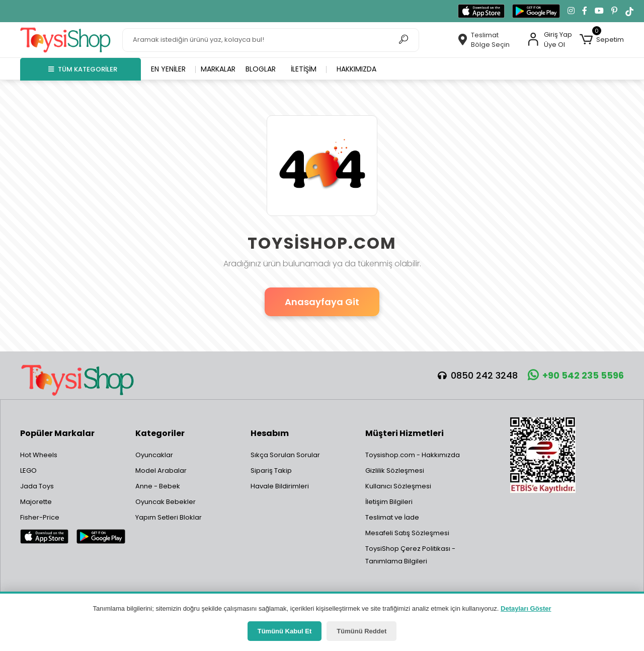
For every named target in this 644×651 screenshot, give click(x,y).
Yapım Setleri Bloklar (169, 517)
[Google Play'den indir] (536, 11)
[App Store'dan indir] (481, 11)
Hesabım (270, 433)
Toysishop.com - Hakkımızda (413, 455)
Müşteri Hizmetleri (405, 433)
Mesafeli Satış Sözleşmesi (407, 533)
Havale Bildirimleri (280, 486)
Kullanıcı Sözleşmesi (398, 486)
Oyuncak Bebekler (166, 502)
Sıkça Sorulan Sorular (285, 455)
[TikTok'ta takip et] (629, 11)
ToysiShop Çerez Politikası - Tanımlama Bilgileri (410, 555)
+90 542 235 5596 (576, 375)
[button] (602, 40)
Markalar (218, 69)
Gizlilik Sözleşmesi (395, 471)
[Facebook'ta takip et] (585, 11)
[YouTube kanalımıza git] (599, 11)
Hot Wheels (39, 455)
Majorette (36, 502)
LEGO (28, 471)
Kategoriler (160, 433)
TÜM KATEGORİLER (83, 69)
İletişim (304, 69)
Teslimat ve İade (392, 517)
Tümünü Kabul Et (285, 631)
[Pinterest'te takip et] (614, 11)
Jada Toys (37, 486)
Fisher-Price (40, 517)
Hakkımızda (356, 69)
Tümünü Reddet (361, 631)
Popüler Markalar (57, 433)
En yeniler (168, 69)
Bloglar (261, 69)
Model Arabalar (161, 471)
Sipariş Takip (271, 471)
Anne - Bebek (158, 486)
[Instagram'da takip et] (571, 11)
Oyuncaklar (154, 455)
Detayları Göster (526, 608)
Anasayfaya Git (322, 302)
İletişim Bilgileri (389, 502)
